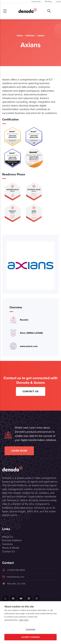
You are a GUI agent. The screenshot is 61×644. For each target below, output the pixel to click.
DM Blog (48, 1)
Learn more (19, 451)
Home (20, 36)
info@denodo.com (13, 577)
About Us (8, 537)
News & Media (11, 548)
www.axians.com (29, 346)
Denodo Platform (12, 540)
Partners (30, 36)
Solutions (8, 544)
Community (36, 1)
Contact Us (31, 391)
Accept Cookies (30, 637)
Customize (30, 629)
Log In (59, 1)
